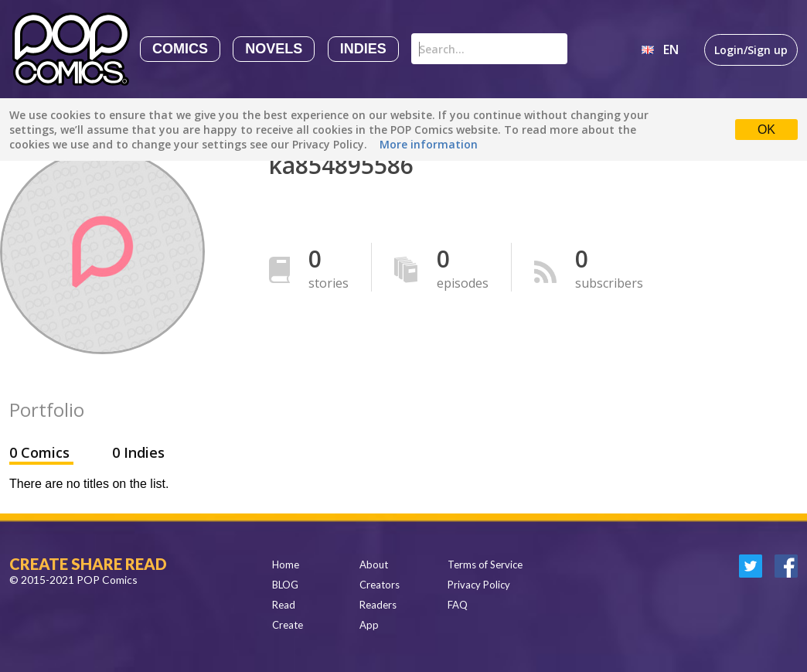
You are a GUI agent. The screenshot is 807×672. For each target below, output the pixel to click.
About (374, 565)
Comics (180, 49)
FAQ (458, 605)
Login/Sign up (751, 50)
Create (288, 625)
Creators (380, 585)
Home (286, 565)
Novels (274, 49)
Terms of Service (485, 565)
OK (766, 130)
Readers (378, 605)
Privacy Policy (479, 585)
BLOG (285, 585)
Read (284, 605)
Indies (363, 49)
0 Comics (41, 452)
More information (429, 144)
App (369, 625)
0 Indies (138, 452)
